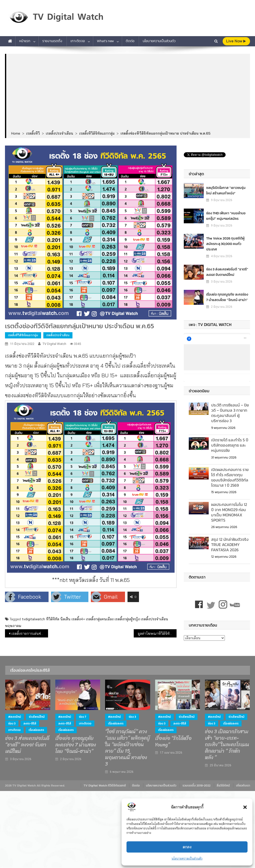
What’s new (105, 41)
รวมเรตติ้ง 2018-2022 (196, 786)
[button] (245, 807)
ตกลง (187, 847)
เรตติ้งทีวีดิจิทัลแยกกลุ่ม (23, 335)
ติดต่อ (130, 41)
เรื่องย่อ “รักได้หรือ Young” (173, 742)
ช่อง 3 (12, 723)
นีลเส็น (65, 619)
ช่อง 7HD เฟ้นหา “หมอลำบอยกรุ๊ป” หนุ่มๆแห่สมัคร (226, 216)
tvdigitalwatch (33, 619)
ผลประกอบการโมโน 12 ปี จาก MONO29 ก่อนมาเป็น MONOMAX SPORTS (229, 512)
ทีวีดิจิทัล (53, 619)
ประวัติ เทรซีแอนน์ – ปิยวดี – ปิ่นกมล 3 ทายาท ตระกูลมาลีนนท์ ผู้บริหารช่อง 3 (230, 413)
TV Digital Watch (54, 344)
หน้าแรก (25, 41)
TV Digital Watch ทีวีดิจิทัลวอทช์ (105, 786)
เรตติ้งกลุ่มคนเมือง (100, 619)
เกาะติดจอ (78, 41)
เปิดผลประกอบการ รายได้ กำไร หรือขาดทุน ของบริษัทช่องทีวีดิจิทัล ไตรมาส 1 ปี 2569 (230, 477)
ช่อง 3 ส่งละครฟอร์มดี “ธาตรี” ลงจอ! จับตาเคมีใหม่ (227, 272)
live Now (236, 41)
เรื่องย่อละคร (36, 730)
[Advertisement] (128, 93)
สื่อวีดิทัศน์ (223, 786)
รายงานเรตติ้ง (52, 41)
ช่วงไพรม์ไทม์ (37, 717)
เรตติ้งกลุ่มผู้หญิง (127, 619)
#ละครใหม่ (15, 717)
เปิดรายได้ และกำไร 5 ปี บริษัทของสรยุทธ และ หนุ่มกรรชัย (230, 445)
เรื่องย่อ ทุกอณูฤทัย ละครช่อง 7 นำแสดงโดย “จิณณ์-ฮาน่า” (227, 297)
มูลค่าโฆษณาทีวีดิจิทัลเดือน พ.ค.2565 (157, 633)
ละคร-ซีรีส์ (30, 723)
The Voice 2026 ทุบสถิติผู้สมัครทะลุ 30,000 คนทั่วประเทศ (225, 244)
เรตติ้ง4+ (78, 619)
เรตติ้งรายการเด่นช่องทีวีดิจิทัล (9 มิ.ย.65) (30, 633)
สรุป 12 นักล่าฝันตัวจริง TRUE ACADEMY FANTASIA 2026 (230, 545)
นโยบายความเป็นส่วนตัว (187, 858)
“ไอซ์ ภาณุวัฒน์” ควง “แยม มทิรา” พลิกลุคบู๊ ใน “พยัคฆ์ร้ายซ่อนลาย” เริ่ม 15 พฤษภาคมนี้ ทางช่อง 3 (127, 748)
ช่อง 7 (83, 717)
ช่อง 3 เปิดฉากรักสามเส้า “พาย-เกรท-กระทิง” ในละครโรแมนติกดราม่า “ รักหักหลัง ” (227, 745)
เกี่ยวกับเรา (243, 786)
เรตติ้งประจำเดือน (58, 335)
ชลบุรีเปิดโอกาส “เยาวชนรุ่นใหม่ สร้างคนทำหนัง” (226, 191)
